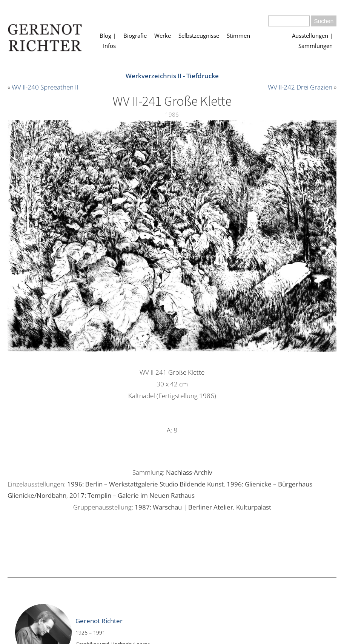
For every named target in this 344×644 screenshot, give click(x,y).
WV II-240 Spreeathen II (45, 87)
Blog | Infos (108, 41)
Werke (163, 36)
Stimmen (238, 36)
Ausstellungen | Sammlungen (312, 41)
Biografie (135, 36)
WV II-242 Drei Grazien (300, 87)
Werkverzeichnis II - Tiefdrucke (172, 76)
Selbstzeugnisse (199, 36)
